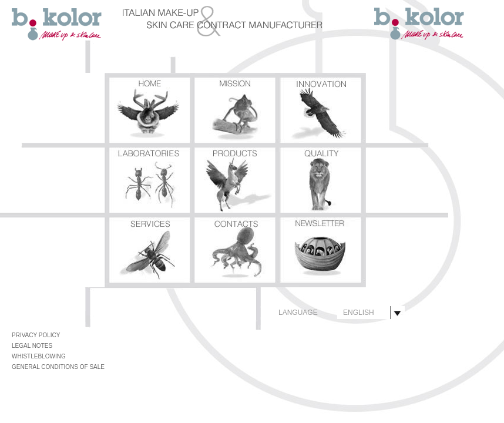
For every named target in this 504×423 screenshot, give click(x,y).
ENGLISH (359, 313)
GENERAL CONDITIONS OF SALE (58, 367)
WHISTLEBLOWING (39, 356)
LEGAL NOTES (32, 346)
